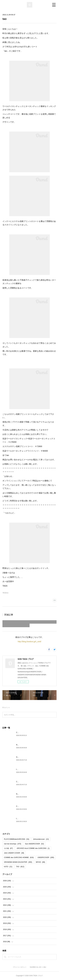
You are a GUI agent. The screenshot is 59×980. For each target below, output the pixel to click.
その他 (8, 848)
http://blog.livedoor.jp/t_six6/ (29, 642)
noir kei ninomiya (13, 844)
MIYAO (40, 862)
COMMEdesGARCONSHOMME (28, 733)
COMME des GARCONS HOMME (19, 857)
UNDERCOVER (46, 857)
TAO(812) (5, 593)
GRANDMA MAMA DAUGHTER (28, 757)
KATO (8, 867)
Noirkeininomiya (22, 745)
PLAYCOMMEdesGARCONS (17, 839)
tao (17, 769)
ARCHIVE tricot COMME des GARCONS (33, 848)
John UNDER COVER (14, 853)
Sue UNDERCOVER (34, 844)
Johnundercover (41, 839)
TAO (20, 867)
